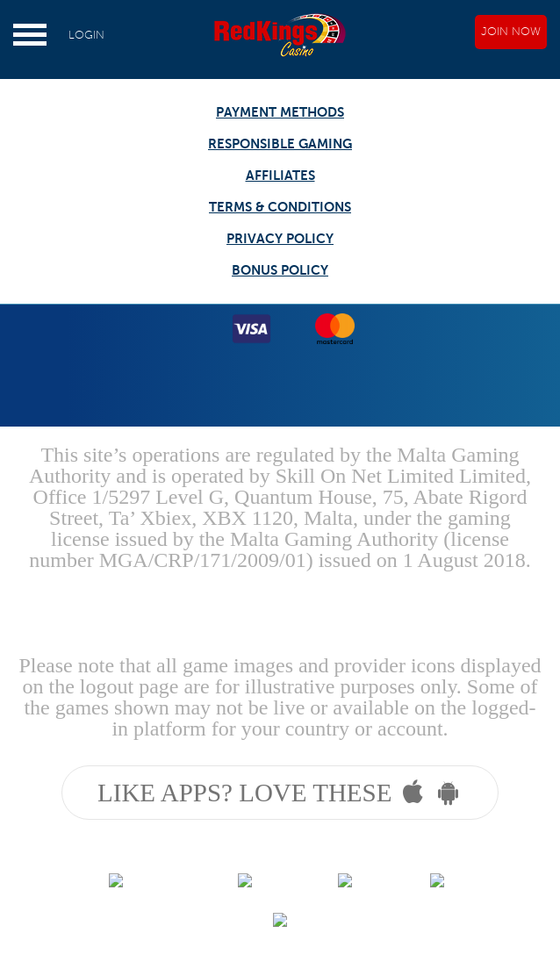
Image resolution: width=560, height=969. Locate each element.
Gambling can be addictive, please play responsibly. (280, 602)
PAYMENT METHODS (280, 112)
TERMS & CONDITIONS (280, 207)
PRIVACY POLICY (280, 238)
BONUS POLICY (280, 270)
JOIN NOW (511, 32)
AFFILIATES (280, 175)
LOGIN (86, 35)
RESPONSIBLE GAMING (280, 144)
